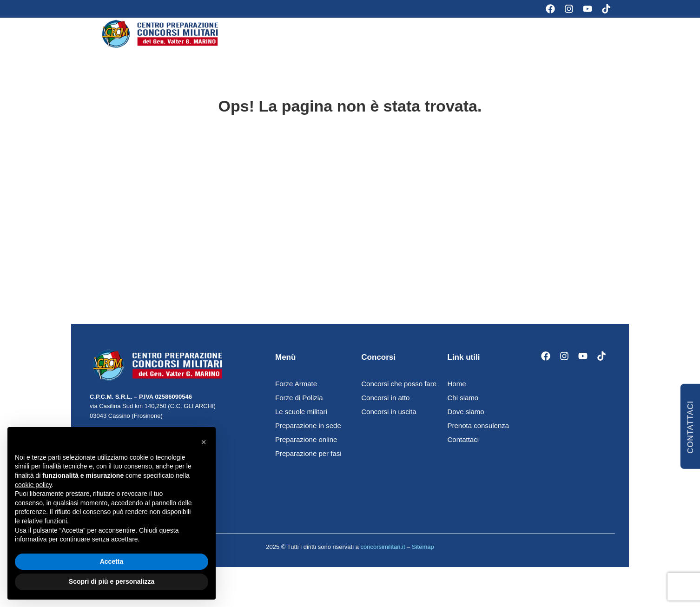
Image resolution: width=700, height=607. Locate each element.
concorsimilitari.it (383, 554)
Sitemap (423, 554)
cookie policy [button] (33, 485)
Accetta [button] (112, 561)
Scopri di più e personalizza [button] (112, 581)
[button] (204, 442)
